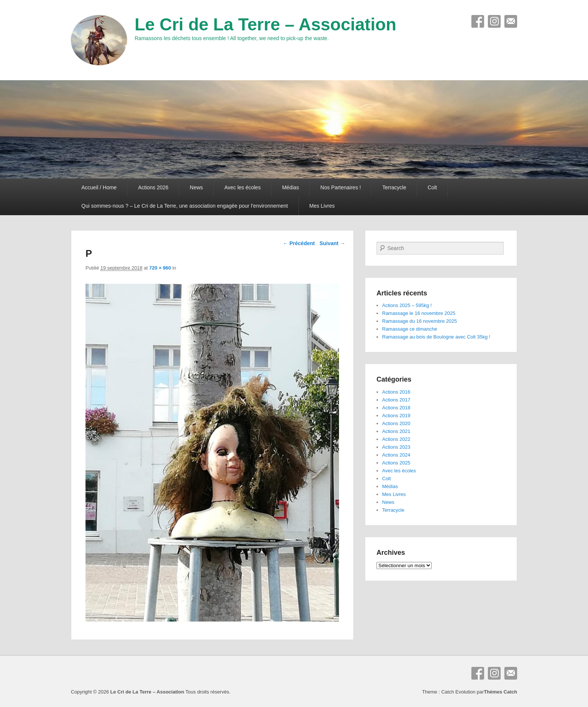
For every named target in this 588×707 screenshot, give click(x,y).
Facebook (478, 21)
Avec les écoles (242, 187)
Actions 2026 (153, 187)
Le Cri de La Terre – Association (265, 24)
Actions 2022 (396, 439)
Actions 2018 (396, 408)
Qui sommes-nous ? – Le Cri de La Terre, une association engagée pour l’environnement (185, 206)
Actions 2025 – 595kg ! (407, 305)
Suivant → (332, 243)
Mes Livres (322, 206)
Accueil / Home (99, 187)
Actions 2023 (396, 447)
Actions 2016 (396, 392)
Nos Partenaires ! (340, 187)
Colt (432, 187)
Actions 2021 (396, 431)
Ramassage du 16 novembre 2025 (419, 321)
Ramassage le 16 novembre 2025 (419, 313)
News (196, 187)
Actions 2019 (396, 416)
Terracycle (394, 187)
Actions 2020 (396, 423)
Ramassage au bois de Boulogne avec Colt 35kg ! (436, 337)
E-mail (511, 21)
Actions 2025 (396, 463)
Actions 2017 (396, 400)
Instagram (494, 21)
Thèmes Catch (500, 692)
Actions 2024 (396, 455)
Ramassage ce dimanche (410, 329)
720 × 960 (160, 268)
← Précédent (299, 243)
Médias (290, 187)
